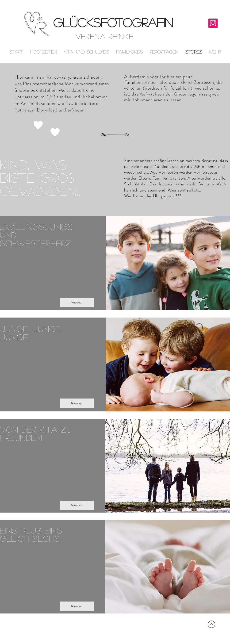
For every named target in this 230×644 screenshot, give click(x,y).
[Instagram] (213, 23)
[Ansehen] (77, 303)
